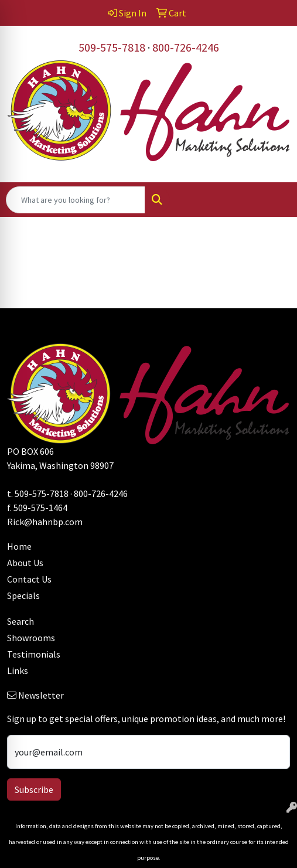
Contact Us (29, 579)
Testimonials (34, 654)
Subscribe (34, 789)
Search (21, 621)
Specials (23, 595)
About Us (25, 563)
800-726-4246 (186, 47)
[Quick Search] (76, 200)
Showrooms (31, 638)
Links (18, 670)
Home (19, 546)
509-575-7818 (112, 47)
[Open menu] (274, 200)
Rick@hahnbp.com (45, 522)
